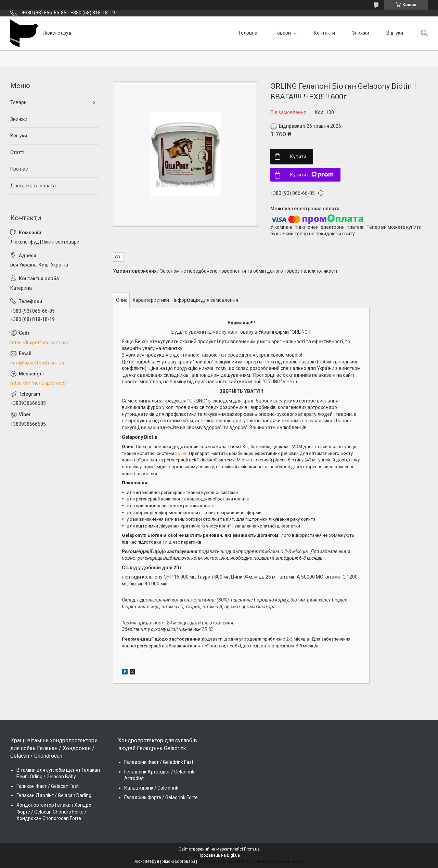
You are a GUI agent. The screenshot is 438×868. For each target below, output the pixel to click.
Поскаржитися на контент (223, 861)
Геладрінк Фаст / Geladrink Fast (159, 762)
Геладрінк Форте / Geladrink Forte (161, 797)
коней (181, 453)
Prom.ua (252, 849)
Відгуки (395, 33)
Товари (283, 33)
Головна (248, 33)
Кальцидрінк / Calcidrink (151, 788)
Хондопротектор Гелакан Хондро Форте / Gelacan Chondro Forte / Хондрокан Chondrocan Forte (54, 812)
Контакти (324, 33)
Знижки (361, 33)
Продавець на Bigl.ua (219, 855)
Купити (298, 157)
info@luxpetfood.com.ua (37, 363)
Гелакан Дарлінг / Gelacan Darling (54, 795)
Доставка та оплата (33, 186)
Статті (17, 152)
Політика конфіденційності (278, 861)
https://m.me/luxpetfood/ (38, 383)
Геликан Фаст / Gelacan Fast (48, 786)
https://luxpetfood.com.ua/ (40, 343)
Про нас (19, 169)
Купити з (312, 175)
